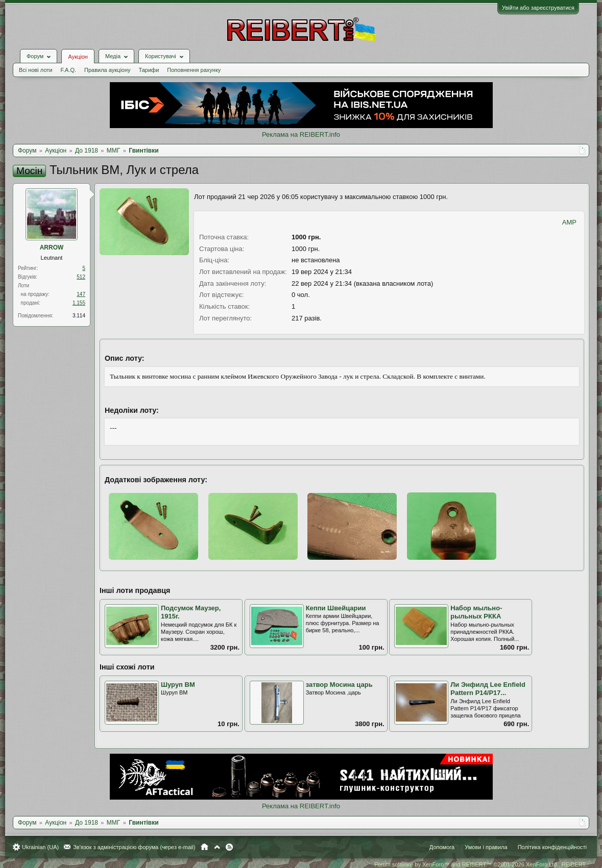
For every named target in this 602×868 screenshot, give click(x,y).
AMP (569, 222)
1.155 (79, 303)
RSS (229, 847)
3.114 (79, 316)
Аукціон (78, 57)
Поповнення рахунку (194, 70)
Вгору (217, 847)
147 (81, 294)
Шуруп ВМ (178, 685)
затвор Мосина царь (339, 685)
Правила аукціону (107, 70)
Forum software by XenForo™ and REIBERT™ (480, 864)
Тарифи (149, 70)
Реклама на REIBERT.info (301, 134)
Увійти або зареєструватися (538, 8)
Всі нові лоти (35, 70)
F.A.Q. (68, 70)
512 (81, 277)
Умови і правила (486, 847)
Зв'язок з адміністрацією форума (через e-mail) (134, 847)
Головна (204, 847)
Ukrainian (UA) (40, 847)
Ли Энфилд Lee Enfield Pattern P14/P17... (488, 689)
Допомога (442, 847)
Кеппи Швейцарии (336, 608)
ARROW (52, 247)
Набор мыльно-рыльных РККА (476, 612)
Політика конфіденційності (552, 847)
